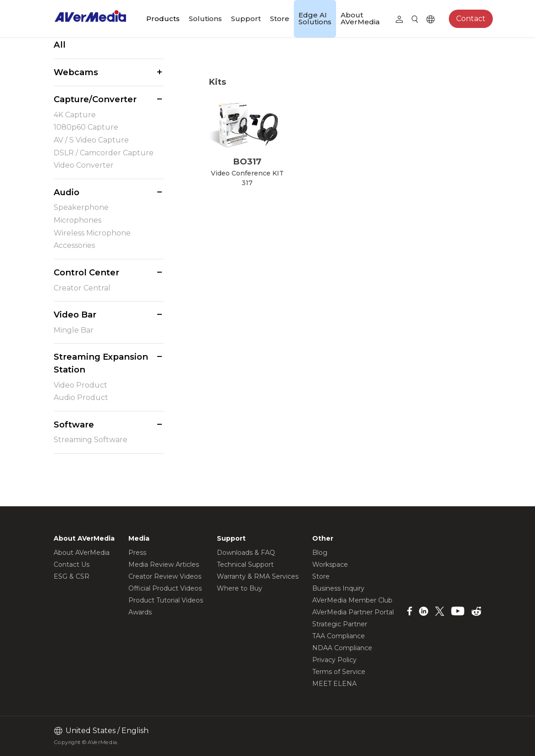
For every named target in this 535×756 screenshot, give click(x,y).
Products (163, 19)
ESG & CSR (72, 576)
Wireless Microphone (92, 233)
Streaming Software (91, 440)
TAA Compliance (339, 636)
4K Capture (75, 115)
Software (74, 425)
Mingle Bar (74, 330)
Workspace (330, 564)
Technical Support (245, 564)
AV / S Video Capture (91, 140)
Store (280, 19)
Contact (471, 19)
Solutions (205, 19)
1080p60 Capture (86, 127)
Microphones (77, 220)
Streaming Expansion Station (101, 363)
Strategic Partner (340, 624)
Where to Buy (240, 588)
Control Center (86, 272)
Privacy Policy (334, 660)
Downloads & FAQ (246, 553)
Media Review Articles (164, 564)
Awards (140, 612)
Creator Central (82, 288)
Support (246, 19)
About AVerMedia (360, 18)
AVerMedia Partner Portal (353, 612)
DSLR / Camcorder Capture (104, 153)
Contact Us (72, 564)
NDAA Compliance (342, 648)
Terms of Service (339, 672)
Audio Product (81, 397)
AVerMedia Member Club (352, 600)
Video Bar (75, 315)
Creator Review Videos (165, 576)
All (60, 45)
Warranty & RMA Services (258, 576)
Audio (66, 192)
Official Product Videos (165, 588)
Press (137, 553)
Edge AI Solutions (315, 18)
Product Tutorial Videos (166, 600)
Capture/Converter (95, 99)
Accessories (74, 245)
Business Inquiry (338, 588)
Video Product (80, 385)
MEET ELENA (334, 684)
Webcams (76, 72)
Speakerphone (81, 207)
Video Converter (84, 165)
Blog (320, 553)
